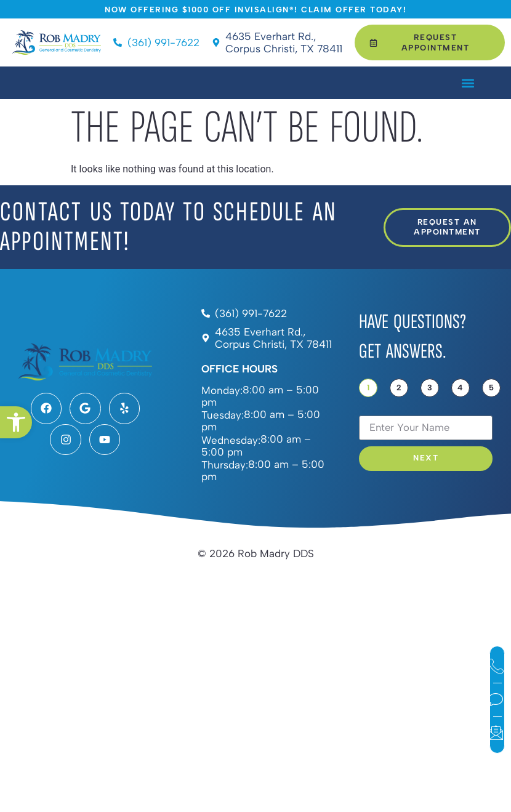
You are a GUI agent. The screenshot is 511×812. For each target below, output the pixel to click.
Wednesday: (231, 440)
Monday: (222, 391)
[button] (468, 83)
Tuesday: (223, 415)
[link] (16, 422)
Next (426, 458)
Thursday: (225, 465)
